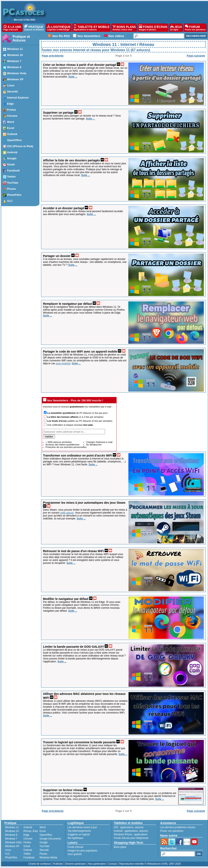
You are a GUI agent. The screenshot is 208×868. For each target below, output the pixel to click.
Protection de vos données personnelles (66, 447)
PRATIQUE (34, 28)
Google (44, 842)
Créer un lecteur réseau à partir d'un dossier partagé (80, 65)
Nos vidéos (116, 36)
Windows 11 (12, 827)
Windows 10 (12, 831)
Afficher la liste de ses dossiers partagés (71, 160)
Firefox (27, 842)
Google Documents (50, 839)
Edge (26, 835)
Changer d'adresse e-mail (99, 442)
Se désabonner (94, 445)
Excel (42, 831)
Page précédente (53, 56)
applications (127, 827)
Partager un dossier (57, 256)
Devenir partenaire (75, 864)
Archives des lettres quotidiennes (62, 445)
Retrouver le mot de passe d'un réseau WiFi (73, 551)
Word (42, 827)
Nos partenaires (97, 864)
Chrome (28, 839)
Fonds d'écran (75, 847)
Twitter (27, 854)
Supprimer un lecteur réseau (63, 790)
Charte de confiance (40, 864)
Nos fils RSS (61, 36)
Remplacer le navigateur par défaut (67, 304)
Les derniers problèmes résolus (178, 827)
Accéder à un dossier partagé (64, 208)
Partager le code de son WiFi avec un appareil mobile (80, 352)
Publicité (58, 864)
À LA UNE (12, 28)
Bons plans (120, 847)
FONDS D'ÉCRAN (153, 28)
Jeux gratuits (75, 854)
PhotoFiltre (11, 858)
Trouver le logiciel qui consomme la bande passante (79, 742)
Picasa (43, 854)
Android (28, 827)
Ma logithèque (75, 838)
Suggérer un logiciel (79, 834)
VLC (7, 854)
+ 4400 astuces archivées (59, 442)
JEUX (176, 28)
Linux (8, 850)
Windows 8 (11, 835)
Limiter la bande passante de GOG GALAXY (73, 647)
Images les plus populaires (82, 851)
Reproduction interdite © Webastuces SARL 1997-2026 (150, 864)
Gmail (27, 846)
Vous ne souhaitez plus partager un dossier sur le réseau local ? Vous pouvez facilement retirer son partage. (82, 117)
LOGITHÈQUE (59, 28)
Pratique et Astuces (21, 38)
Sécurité (44, 850)
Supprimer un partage (58, 113)
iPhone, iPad (31, 831)
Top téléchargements (79, 831)
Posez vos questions (172, 831)
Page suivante (196, 56)
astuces (139, 827)
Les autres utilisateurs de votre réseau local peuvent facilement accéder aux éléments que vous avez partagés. (83, 213)
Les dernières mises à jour (82, 827)
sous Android (63, 363)
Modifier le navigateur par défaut (66, 599)
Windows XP (12, 846)
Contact (112, 864)
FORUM (195, 28)
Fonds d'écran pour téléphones (131, 838)
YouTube (44, 846)
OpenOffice (46, 835)
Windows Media (48, 858)
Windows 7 (11, 839)
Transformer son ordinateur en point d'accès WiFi (78, 455)
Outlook (28, 850)
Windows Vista (13, 842)
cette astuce (67, 513)
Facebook (29, 858)
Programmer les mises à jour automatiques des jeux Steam (84, 503)
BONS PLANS (124, 28)
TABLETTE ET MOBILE (91, 28)
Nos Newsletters (89, 36)
